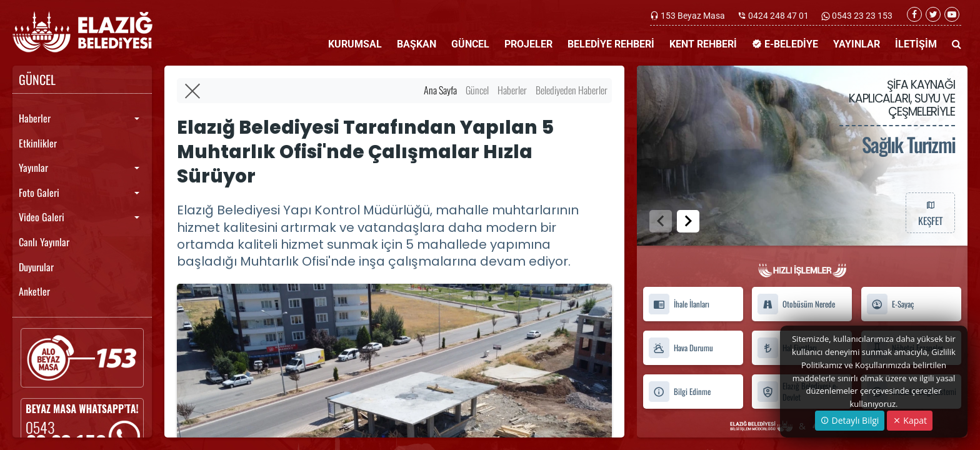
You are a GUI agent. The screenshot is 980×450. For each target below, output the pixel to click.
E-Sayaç (890, 304)
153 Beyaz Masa (693, 16)
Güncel (477, 90)
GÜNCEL (470, 44)
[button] (688, 221)
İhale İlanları (679, 304)
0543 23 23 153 (861, 16)
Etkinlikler (38, 143)
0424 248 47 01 (778, 16)
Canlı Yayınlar (44, 242)
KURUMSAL (355, 44)
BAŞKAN (417, 44)
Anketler (34, 291)
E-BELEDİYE (785, 44)
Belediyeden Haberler (572, 90)
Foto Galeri (39, 192)
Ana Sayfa (440, 90)
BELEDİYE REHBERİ (611, 44)
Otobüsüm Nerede (796, 304)
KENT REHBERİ (703, 44)
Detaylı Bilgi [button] (850, 420)
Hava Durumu (681, 348)
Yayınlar (33, 167)
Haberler (35, 118)
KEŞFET (930, 212)
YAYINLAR (857, 44)
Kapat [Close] (910, 420)
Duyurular (36, 267)
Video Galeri (42, 217)
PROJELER (528, 44)
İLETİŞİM (916, 44)
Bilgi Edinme (679, 392)
